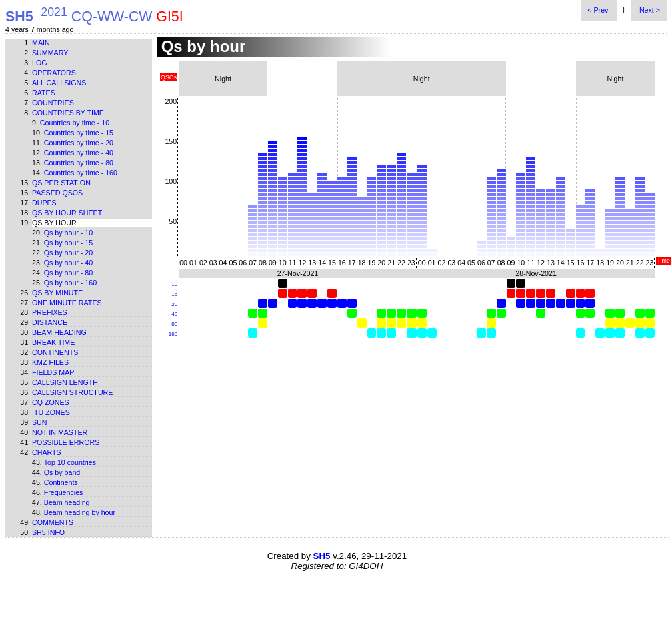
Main (41, 43)
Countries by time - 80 (79, 163)
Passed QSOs (57, 193)
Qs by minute (57, 293)
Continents (55, 352)
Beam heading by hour (80, 512)
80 (174, 324)
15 (174, 294)
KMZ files (50, 362)
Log (40, 63)
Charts (47, 452)
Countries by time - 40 (79, 153)
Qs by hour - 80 (68, 273)
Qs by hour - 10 (68, 233)
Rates (44, 93)
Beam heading (59, 332)
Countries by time (68, 113)
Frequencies (64, 492)
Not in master (60, 432)
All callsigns (59, 83)
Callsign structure (72, 392)
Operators (54, 73)
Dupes (44, 203)
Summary (50, 53)
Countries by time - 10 (75, 123)
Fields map (53, 372)
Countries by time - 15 (79, 133)
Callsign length (65, 382)
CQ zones (51, 402)
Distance (50, 322)
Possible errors (66, 442)
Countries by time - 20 (79, 143)
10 (174, 284)
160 (173, 334)
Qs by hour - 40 (68, 263)
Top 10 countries (70, 462)
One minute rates (67, 303)
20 (174, 304)
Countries (53, 103)
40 (174, 314)
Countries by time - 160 (81, 173)
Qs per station (61, 183)
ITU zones (51, 412)
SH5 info (48, 532)
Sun (40, 422)
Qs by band (62, 472)
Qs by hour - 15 (68, 243)
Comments (53, 522)
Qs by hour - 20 (68, 253)
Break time (53, 342)
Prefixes (50, 312)
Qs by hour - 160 (70, 283)
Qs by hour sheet (67, 213)
